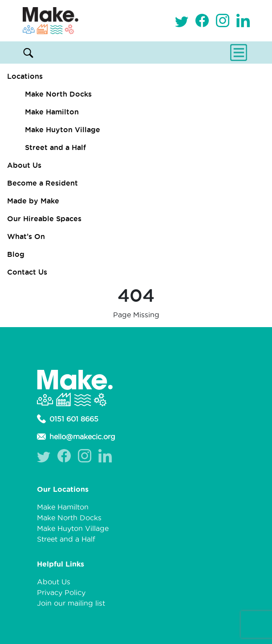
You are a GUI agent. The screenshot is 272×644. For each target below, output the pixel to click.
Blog (16, 254)
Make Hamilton (52, 112)
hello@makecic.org (76, 437)
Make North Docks (58, 94)
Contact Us (27, 272)
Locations (25, 76)
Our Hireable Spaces (44, 219)
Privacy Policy (61, 592)
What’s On (26, 236)
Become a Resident (43, 183)
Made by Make (33, 201)
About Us (24, 165)
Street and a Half (55, 147)
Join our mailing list (71, 603)
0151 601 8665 (68, 419)
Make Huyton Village (63, 130)
